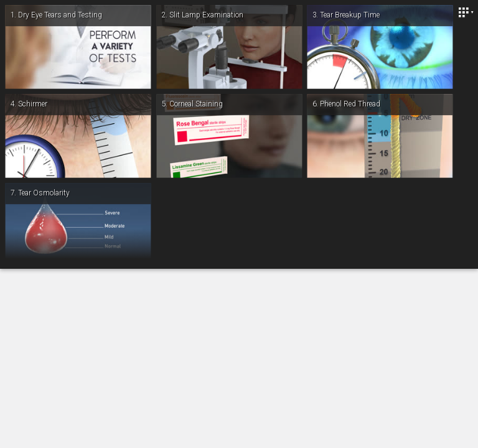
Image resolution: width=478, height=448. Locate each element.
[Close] (466, 12)
